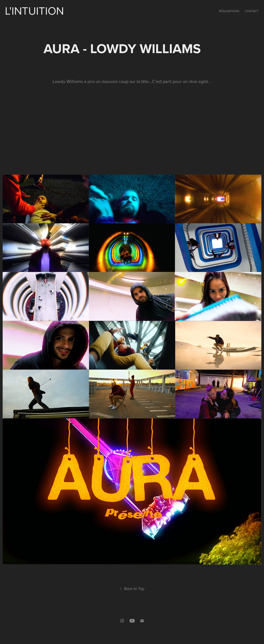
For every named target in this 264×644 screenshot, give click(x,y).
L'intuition (34, 10)
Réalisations (229, 11)
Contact (252, 11)
